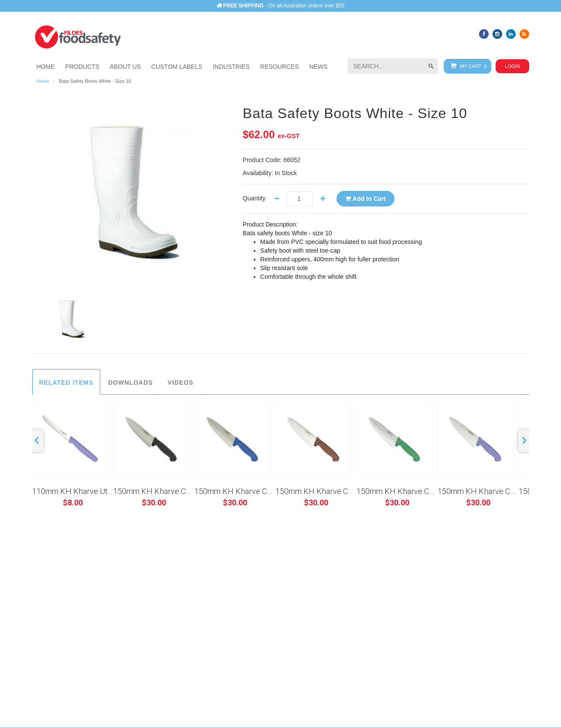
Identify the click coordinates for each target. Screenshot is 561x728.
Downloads (130, 383)
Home (43, 81)
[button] (231, 67)
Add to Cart (365, 199)
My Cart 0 (467, 66)
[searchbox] (393, 66)
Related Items (66, 383)
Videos (181, 383)
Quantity (254, 198)
